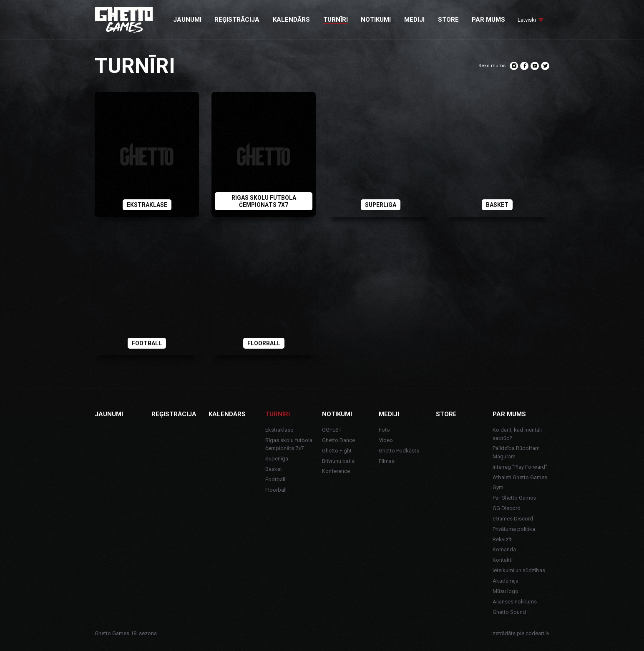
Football (275, 479)
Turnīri (278, 414)
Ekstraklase (279, 430)
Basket (274, 469)
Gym (498, 487)
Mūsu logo (506, 591)
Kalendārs (227, 414)
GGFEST (332, 430)
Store (446, 414)
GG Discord (507, 508)
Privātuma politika (514, 529)
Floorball (276, 490)
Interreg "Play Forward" (520, 467)
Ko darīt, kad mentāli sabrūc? (517, 434)
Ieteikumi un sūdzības (519, 570)
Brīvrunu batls (338, 461)
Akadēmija (506, 581)
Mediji (389, 414)
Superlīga (277, 459)
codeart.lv (537, 633)
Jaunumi (109, 414)
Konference (336, 471)
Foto (384, 430)
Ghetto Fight (337, 451)
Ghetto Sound (509, 612)
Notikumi (337, 414)
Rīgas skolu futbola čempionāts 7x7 (289, 444)
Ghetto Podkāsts (399, 451)
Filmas (387, 461)
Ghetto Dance (338, 440)
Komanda (504, 549)
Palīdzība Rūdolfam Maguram (516, 452)
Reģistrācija (174, 414)
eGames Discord (513, 519)
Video (386, 440)
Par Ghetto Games (514, 498)
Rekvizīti (503, 539)
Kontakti (503, 560)
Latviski (527, 20)
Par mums (509, 414)
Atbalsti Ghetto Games (520, 477)
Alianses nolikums (515, 602)
